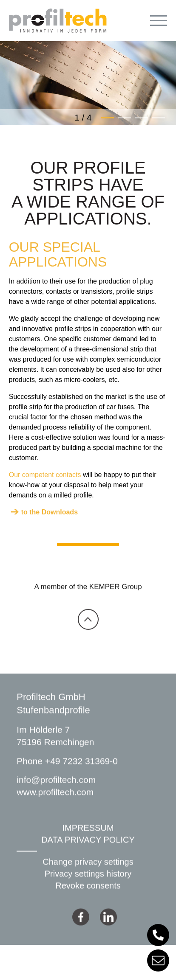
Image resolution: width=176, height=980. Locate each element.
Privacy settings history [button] (88, 890)
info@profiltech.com (56, 796)
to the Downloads (50, 512)
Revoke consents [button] (88, 902)
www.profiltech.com (55, 809)
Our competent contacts (45, 475)
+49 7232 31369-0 (81, 777)
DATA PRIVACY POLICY (88, 856)
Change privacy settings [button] (88, 878)
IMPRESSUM (88, 844)
